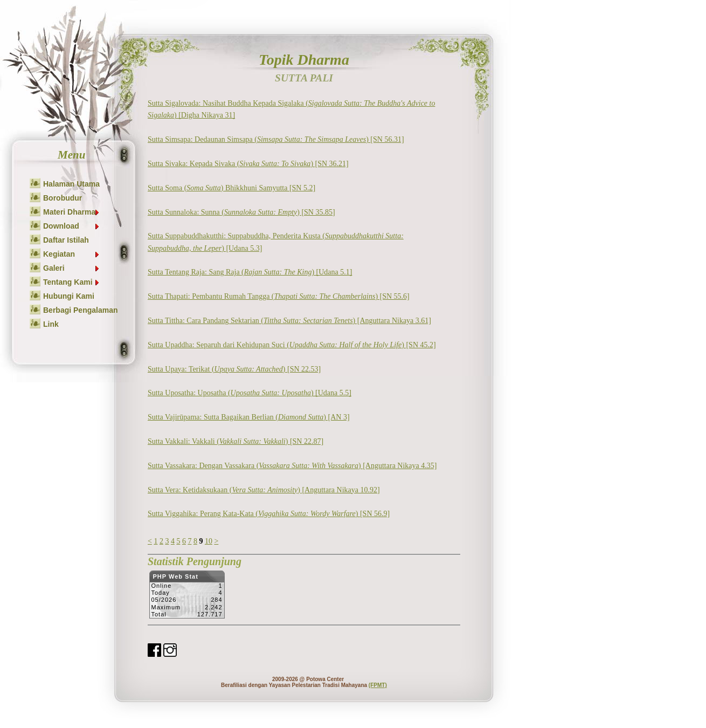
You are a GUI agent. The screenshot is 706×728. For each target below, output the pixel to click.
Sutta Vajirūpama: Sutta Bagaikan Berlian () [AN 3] (249, 417)
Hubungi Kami (69, 296)
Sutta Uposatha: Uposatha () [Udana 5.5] (250, 393)
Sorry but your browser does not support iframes (187, 597)
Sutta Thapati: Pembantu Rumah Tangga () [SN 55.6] (279, 296)
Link (51, 324)
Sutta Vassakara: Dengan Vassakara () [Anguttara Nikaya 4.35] (292, 466)
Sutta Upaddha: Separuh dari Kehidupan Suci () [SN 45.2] (292, 345)
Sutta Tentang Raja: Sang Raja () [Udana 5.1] (250, 272)
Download (72, 226)
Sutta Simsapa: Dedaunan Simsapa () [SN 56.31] (276, 139)
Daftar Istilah (66, 240)
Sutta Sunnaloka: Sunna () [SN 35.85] (241, 212)
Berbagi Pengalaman (81, 310)
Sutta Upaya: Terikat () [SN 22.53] (234, 369)
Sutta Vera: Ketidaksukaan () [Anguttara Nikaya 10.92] (264, 490)
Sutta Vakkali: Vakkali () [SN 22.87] (236, 441)
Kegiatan (72, 254)
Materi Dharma (72, 212)
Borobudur (63, 198)
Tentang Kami (72, 282)
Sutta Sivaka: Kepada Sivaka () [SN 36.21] (248, 164)
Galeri (72, 268)
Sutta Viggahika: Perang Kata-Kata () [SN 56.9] (269, 514)
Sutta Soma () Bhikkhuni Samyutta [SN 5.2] (231, 188)
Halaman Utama (71, 184)
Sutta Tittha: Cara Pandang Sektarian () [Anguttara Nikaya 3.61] (289, 321)
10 (209, 541)
